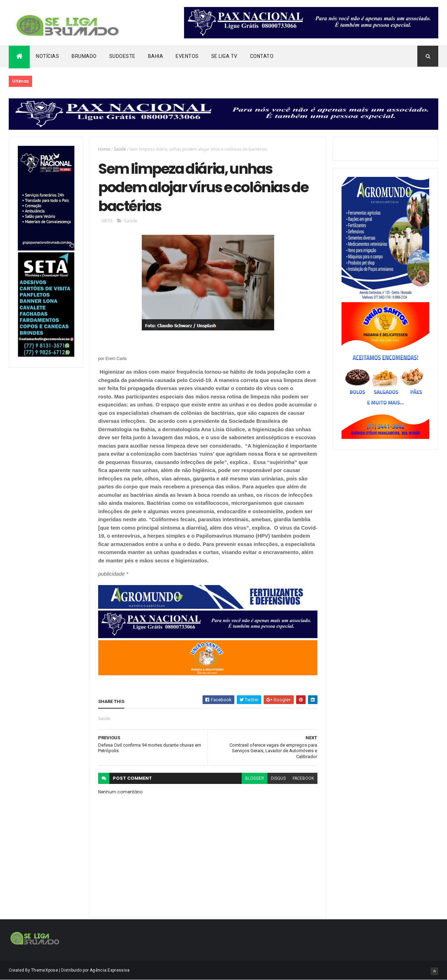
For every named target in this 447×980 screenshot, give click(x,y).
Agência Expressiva (110, 970)
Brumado (84, 56)
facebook (303, 778)
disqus (278, 778)
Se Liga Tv (224, 56)
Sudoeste (122, 56)
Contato (262, 56)
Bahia (156, 56)
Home (104, 149)
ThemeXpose (45, 970)
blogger (255, 778)
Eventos (187, 56)
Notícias (47, 56)
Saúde (120, 149)
